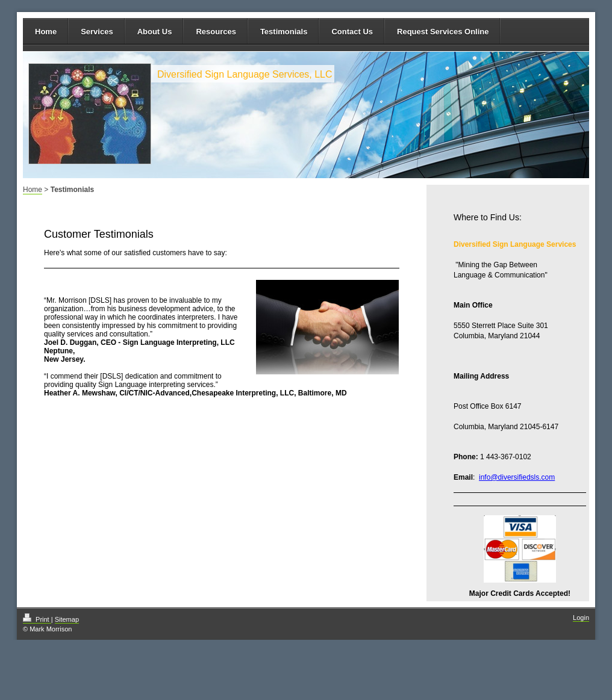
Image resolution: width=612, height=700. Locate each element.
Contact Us (352, 32)
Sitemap (67, 619)
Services (97, 32)
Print (37, 619)
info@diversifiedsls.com (517, 477)
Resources (216, 32)
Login (581, 618)
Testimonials (284, 32)
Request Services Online (443, 32)
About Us (155, 32)
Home (46, 32)
